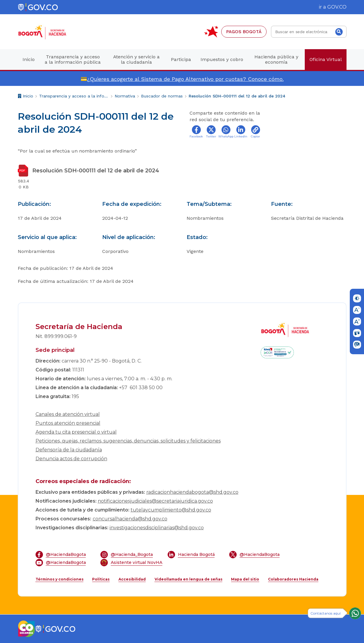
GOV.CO (337, 7)
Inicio (25, 97)
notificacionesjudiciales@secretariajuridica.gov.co (155, 501)
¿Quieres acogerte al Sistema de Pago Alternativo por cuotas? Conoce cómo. (185, 79)
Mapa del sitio (245, 579)
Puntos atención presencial (68, 423)
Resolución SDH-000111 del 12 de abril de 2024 (237, 96)
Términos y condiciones (60, 579)
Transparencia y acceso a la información (74, 96)
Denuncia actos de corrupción (71, 459)
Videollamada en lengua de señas (189, 579)
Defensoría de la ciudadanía (69, 450)
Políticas (101, 579)
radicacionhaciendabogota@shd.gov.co (192, 492)
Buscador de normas (162, 96)
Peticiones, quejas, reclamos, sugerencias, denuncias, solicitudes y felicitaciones (128, 441)
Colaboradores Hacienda (293, 579)
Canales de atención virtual (68, 414)
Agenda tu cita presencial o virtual (76, 432)
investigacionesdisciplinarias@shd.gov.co (157, 528)
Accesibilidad (132, 579)
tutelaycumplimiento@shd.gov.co (171, 510)
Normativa (125, 96)
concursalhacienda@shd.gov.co (130, 519)
